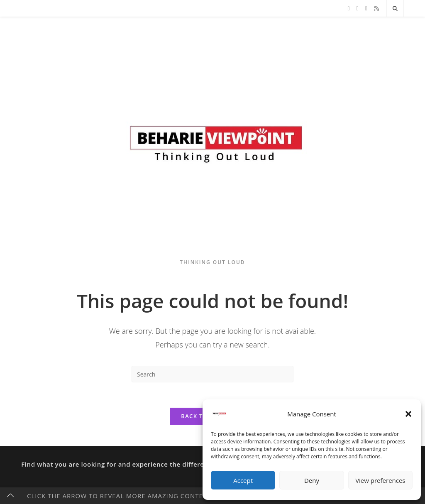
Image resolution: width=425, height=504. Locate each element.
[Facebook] (358, 9)
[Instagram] (366, 9)
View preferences (380, 480)
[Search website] (395, 9)
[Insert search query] (212, 374)
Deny (312, 480)
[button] (408, 414)
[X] (348, 9)
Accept (243, 480)
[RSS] (376, 8)
